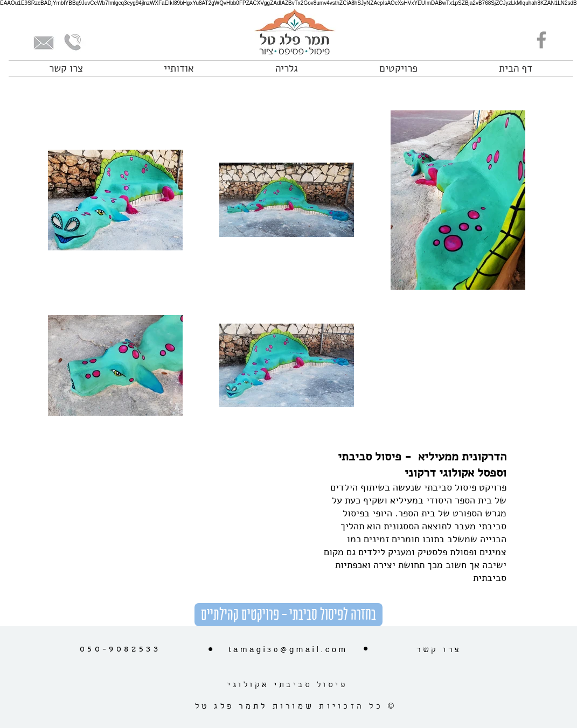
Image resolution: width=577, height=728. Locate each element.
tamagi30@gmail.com (288, 650)
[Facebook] (541, 40)
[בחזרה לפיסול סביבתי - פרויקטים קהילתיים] (288, 615)
